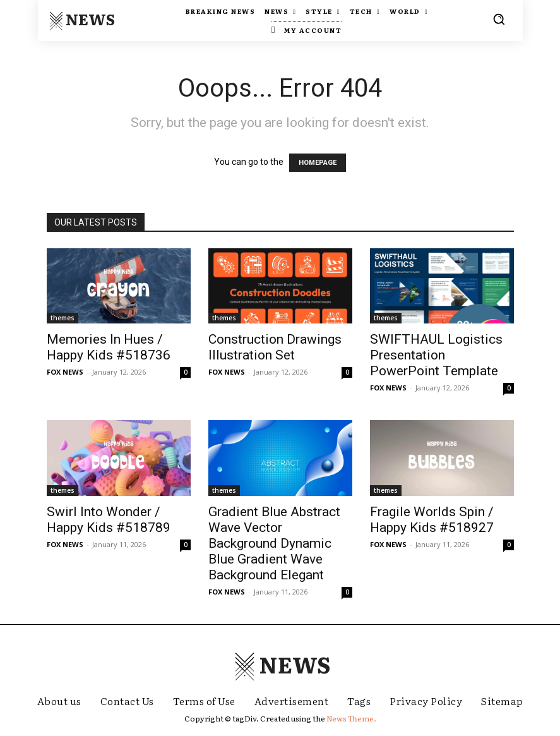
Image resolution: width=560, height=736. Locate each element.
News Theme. (351, 718)
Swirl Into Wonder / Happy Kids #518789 (109, 520)
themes (63, 318)
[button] (499, 19)
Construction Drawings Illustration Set (275, 347)
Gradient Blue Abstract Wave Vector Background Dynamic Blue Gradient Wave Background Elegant (274, 543)
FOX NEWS (65, 372)
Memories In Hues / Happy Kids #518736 (109, 347)
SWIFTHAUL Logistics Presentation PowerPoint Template (436, 355)
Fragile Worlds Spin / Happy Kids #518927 (432, 520)
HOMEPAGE (318, 163)
